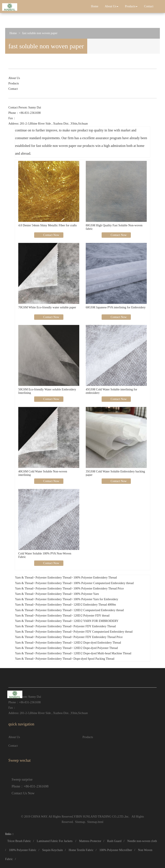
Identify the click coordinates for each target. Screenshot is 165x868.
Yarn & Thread (24, 578)
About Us (112, 6)
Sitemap (80, 822)
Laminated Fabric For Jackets (55, 841)
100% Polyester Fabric (23, 850)
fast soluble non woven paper (40, 33)
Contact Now (51, 235)
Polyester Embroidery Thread (53, 578)
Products (131, 6)
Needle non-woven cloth (142, 841)
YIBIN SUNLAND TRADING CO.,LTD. (99, 817)
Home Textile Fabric (81, 850)
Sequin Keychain (52, 850)
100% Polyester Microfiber (116, 850)
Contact (149, 6)
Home (95, 6)
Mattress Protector (90, 841)
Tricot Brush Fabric (19, 841)
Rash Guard (114, 841)
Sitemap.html (95, 822)
